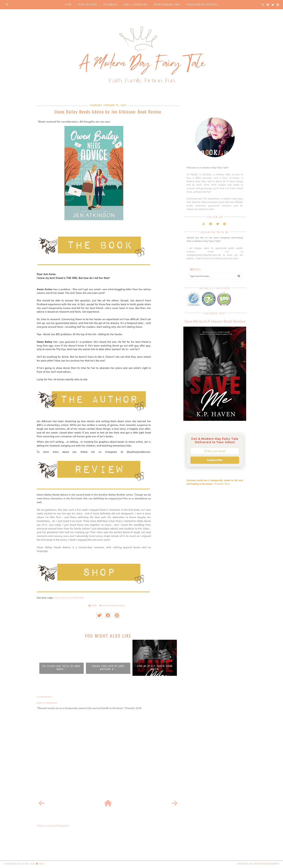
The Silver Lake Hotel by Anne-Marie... (62, 668)
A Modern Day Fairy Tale (20, 864)
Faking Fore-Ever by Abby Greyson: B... (108, 668)
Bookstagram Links (167, 5)
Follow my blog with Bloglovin (53, 826)
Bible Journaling (136, 5)
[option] (62, 658)
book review (106, 606)
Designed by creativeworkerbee (258, 864)
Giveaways (110, 5)
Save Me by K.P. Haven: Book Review (155, 668)
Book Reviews (88, 5)
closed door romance (118, 606)
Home (68, 5)
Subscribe (215, 460)
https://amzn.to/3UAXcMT (69, 598)
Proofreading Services (202, 5)
